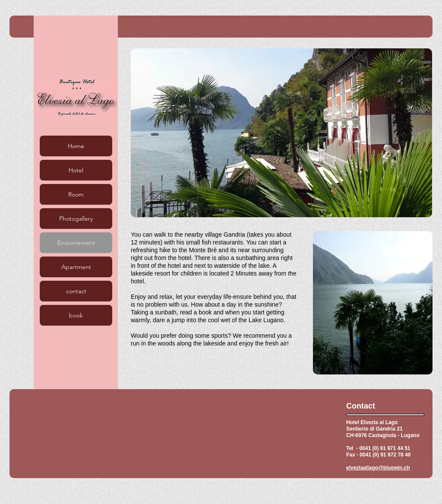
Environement (76, 243)
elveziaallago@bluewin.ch (378, 468)
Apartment (76, 267)
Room (76, 194)
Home (76, 146)
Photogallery (76, 219)
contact (76, 291)
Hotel (76, 170)
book (76, 315)
